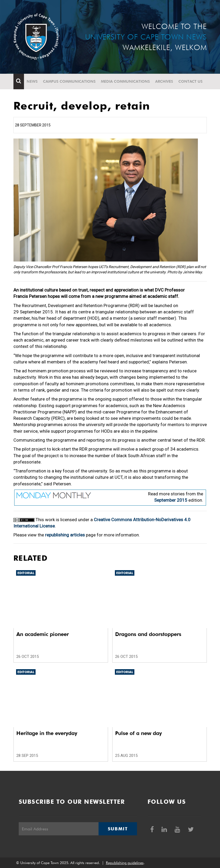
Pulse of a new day (138, 733)
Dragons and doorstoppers (148, 634)
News (32, 81)
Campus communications (69, 81)
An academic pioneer (43, 634)
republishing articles (65, 535)
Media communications (125, 81)
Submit (118, 829)
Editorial (26, 573)
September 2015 (171, 500)
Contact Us (190, 81)
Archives (164, 81)
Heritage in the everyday (47, 733)
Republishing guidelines (125, 863)
